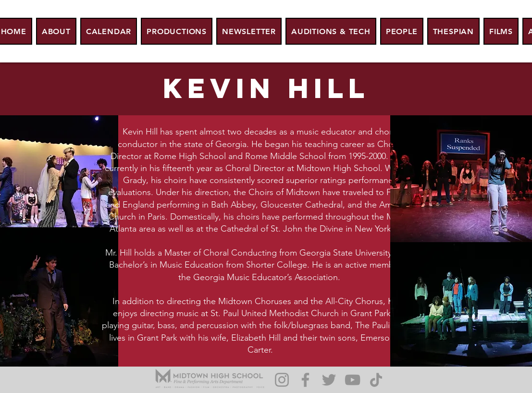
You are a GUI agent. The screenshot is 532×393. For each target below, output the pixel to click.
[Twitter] (329, 380)
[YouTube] (353, 380)
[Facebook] (305, 380)
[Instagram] (282, 380)
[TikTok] (376, 380)
